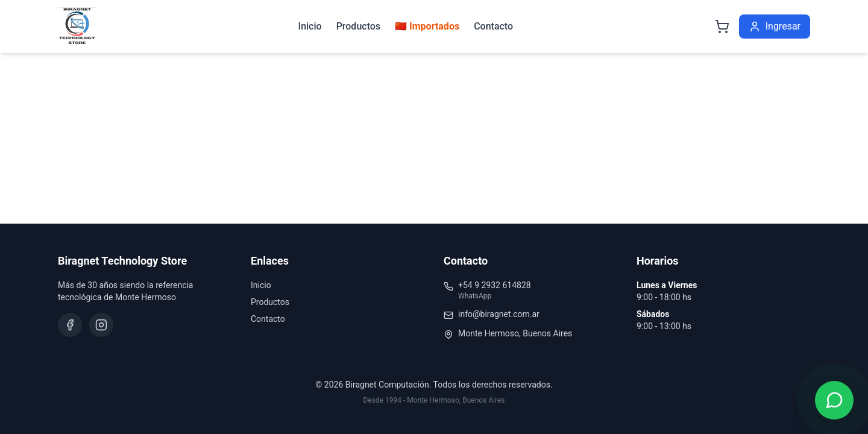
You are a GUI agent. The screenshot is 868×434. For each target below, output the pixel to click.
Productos (358, 26)
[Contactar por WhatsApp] (834, 400)
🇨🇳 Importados (427, 26)
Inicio (310, 26)
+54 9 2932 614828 (495, 285)
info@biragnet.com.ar (499, 314)
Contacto (493, 26)
